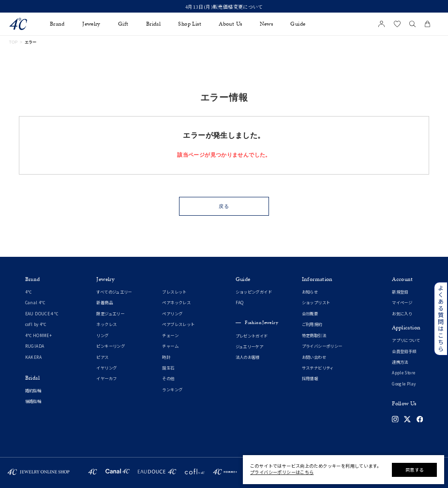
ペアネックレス (176, 303)
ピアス (102, 357)
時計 (166, 357)
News (267, 24)
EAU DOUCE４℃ (42, 314)
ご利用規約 (312, 324)
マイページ (402, 303)
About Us (230, 24)
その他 (168, 378)
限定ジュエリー (110, 314)
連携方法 (400, 362)
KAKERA (33, 357)
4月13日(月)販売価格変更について (224, 7)
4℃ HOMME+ (38, 335)
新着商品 (105, 303)
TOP (14, 42)
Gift (123, 24)
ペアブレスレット (178, 324)
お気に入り (402, 314)
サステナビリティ (318, 368)
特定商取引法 (314, 335)
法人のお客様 (248, 357)
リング (102, 335)
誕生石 (168, 368)
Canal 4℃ (35, 303)
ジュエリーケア (250, 347)
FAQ (240, 303)
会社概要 (310, 314)
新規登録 (400, 292)
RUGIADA (35, 346)
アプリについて (406, 340)
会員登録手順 (404, 351)
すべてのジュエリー (114, 292)
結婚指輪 (33, 401)
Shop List (189, 24)
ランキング (172, 390)
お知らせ (310, 292)
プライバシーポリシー (322, 346)
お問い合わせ (314, 357)
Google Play (404, 384)
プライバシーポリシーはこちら (282, 472)
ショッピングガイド (254, 292)
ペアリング (172, 314)
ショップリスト (316, 303)
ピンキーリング (111, 346)
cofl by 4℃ (36, 324)
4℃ (29, 292)
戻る (224, 206)
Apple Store (403, 373)
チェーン (170, 335)
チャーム (170, 346)
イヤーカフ (106, 378)
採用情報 (310, 378)
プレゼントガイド (252, 336)
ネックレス (106, 324)
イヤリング (106, 368)
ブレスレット (174, 292)
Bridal (153, 24)
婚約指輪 (33, 391)
